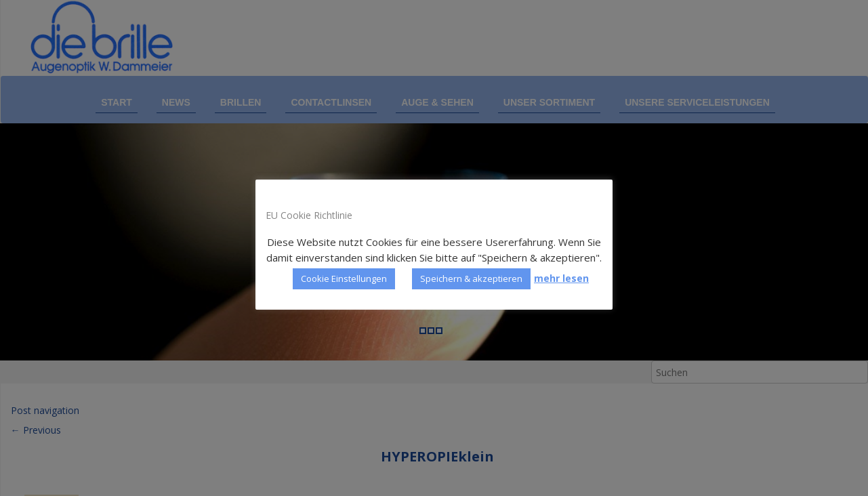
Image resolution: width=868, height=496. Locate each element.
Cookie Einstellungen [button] (344, 278)
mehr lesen (561, 278)
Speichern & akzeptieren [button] (471, 278)
